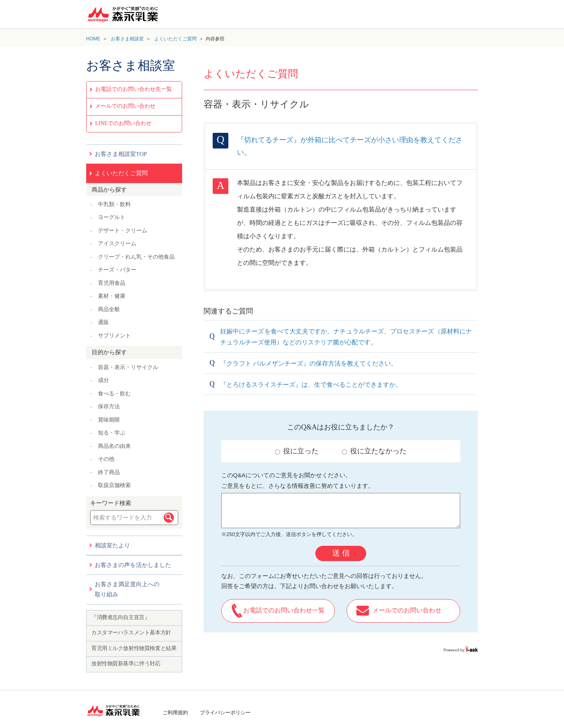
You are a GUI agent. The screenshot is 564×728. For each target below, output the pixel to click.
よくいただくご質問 (175, 39)
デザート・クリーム (123, 231)
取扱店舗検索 (114, 485)
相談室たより (112, 545)
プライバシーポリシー (225, 713)
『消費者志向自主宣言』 (120, 617)
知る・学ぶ (112, 433)
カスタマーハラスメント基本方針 (131, 633)
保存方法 (109, 407)
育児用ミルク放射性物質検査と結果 (134, 648)
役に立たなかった (374, 451)
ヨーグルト (112, 217)
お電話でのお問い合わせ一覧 (284, 610)
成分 (103, 380)
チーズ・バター (117, 270)
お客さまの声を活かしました (133, 565)
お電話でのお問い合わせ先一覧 (134, 89)
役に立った (297, 451)
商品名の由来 (114, 446)
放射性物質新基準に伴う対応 (126, 664)
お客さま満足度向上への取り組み (127, 589)
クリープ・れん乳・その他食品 (136, 257)
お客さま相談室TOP (121, 154)
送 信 (341, 553)
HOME (93, 39)
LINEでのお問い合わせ (123, 123)
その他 (106, 459)
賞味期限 (109, 420)
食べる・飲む (114, 394)
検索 (169, 518)
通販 (103, 322)
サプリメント (114, 336)
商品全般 (109, 309)
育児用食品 (112, 283)
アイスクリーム (117, 244)
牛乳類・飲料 (114, 204)
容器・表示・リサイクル (128, 367)
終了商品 (109, 472)
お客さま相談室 (127, 39)
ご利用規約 (175, 713)
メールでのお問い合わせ (125, 106)
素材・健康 (112, 296)
